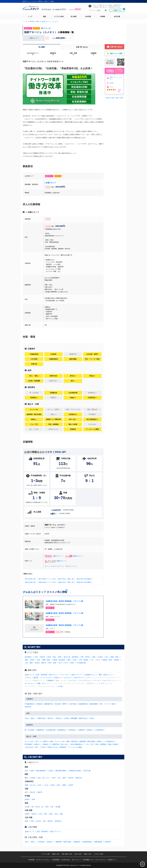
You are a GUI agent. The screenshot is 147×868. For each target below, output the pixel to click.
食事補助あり (62, 730)
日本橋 (33, 778)
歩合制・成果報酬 (70, 718)
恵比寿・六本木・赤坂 (48, 657)
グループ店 (89, 744)
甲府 (33, 799)
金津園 (58, 807)
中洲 (32, 821)
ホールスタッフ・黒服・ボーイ (36, 683)
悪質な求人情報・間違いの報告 (114, 98)
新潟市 (27, 799)
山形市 (71, 785)
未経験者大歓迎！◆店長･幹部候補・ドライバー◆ (64, 601)
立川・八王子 (63, 663)
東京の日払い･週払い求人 (66, 579)
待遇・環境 (73, 53)
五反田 (100, 657)
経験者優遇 (94, 704)
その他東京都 (81, 663)
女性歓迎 (39, 704)
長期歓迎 (63, 747)
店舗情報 (94, 53)
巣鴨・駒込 (46, 660)
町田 (72, 663)
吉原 (75, 660)
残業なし (100, 741)
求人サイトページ (71, 566)
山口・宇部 (43, 814)
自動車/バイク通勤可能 (51, 744)
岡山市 (34, 814)
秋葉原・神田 (107, 660)
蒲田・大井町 (29, 660)
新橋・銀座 (115, 657)
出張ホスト (58, 678)
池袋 (49, 28)
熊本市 (50, 821)
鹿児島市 (58, 821)
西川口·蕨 (87, 771)
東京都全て (29, 657)
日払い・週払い (30, 718)
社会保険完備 (51, 730)
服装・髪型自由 (72, 741)
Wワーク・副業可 (42, 741)
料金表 (112, 83)
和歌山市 (79, 778)
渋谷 (36, 657)
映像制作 (51, 680)
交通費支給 (40, 730)
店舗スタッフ (29, 675)
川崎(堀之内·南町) (75, 771)
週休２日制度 (113, 744)
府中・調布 (52, 663)
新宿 (60, 657)
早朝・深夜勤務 (101, 744)
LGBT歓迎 (73, 704)
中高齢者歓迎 (29, 704)
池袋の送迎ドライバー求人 (47, 582)
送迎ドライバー (77, 675)
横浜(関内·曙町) (61, 771)
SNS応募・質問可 (61, 704)
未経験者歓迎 (83, 704)
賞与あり (51, 718)
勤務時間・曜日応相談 (87, 741)
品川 (107, 657)
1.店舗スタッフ (50, 183)
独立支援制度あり (77, 744)
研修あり (90, 730)
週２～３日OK (40, 747)
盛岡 (64, 785)
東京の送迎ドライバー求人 (47, 579)
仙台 (40, 785)
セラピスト (68, 678)
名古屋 (27, 807)
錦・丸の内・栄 (37, 807)
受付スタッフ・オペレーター (59, 675)
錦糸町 (117, 660)
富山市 (33, 792)
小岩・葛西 (29, 663)
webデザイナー (79, 678)
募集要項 (53, 53)
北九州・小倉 (41, 821)
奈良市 (71, 778)
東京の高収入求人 (31, 579)
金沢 (26, 792)
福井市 (40, 792)
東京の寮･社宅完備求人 (84, 579)
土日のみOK (29, 747)
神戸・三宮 (56, 778)
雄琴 (64, 778)
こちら (118, 7)
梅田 (26, 778)
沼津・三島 (49, 807)
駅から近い (65, 744)
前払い (93, 718)
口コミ (112, 87)
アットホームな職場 (75, 747)
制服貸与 (82, 730)
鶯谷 (69, 660)
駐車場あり (73, 730)
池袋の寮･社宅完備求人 (84, 582)
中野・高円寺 (85, 657)
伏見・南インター (44, 778)
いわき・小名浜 (49, 785)
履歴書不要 (48, 704)
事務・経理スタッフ (106, 675)
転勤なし (38, 744)
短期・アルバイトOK (57, 741)
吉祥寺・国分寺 (40, 663)
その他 (60, 686)
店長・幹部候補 (42, 675)
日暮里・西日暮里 (59, 660)
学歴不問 (28, 707)
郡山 (59, 785)
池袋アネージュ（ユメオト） (116, 78)
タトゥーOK (29, 741)
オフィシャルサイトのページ (54, 566)
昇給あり (59, 718)
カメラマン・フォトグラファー (80, 680)
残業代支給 (42, 718)
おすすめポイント (33, 53)
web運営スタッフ (91, 675)
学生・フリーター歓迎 (107, 704)
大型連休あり (110, 741)
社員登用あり (100, 730)
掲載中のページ (54, 556)
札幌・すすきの (30, 785)
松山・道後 (59, 814)
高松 (51, 814)
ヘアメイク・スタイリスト (102, 680)
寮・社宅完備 (29, 730)
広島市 (27, 814)
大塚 (38, 660)
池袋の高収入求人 (31, 582)
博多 (26, 821)
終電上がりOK (53, 747)
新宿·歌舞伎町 (41, 771)
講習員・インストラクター (43, 678)
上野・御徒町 (83, 660)
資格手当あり (83, 718)
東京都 (45, 28)
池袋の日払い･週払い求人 (66, 582)
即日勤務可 (29, 744)
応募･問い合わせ (82, 47)
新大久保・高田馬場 (71, 657)
